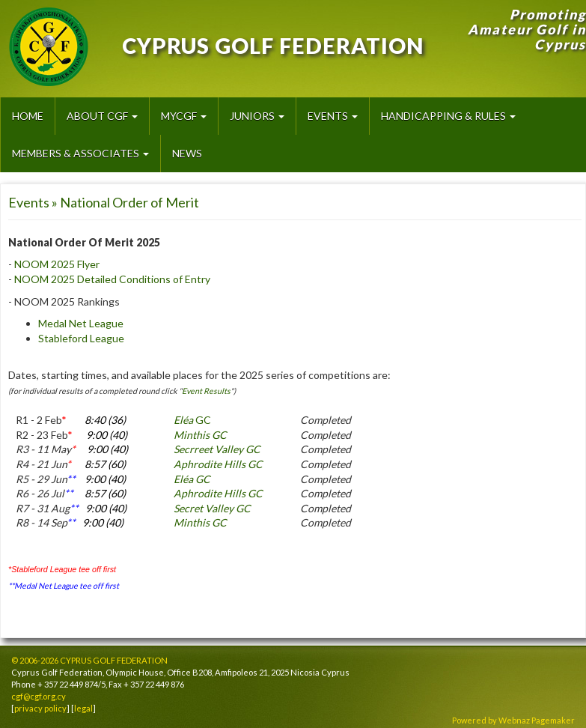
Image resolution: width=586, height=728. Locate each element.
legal (83, 708)
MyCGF (184, 116)
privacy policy (40, 708)
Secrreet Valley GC (217, 449)
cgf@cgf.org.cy (39, 696)
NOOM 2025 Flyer (57, 264)
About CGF (102, 116)
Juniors (257, 116)
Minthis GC (200, 435)
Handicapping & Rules (448, 116)
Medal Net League (81, 323)
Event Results (206, 391)
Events (333, 116)
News (187, 153)
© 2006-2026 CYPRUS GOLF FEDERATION (89, 660)
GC (192, 420)
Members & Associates (80, 153)
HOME (28, 116)
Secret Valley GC (212, 508)
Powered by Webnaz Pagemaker (513, 720)
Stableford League (81, 338)
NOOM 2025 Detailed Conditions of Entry (112, 279)
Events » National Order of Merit (104, 202)
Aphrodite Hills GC (218, 464)
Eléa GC (192, 479)
